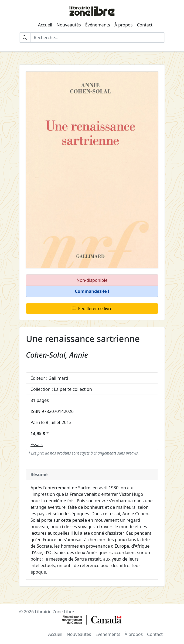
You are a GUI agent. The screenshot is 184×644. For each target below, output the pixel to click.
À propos (123, 25)
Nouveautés (69, 25)
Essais (37, 445)
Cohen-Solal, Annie (57, 355)
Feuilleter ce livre (92, 309)
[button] (92, 291)
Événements (98, 25)
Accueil (45, 25)
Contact (145, 25)
